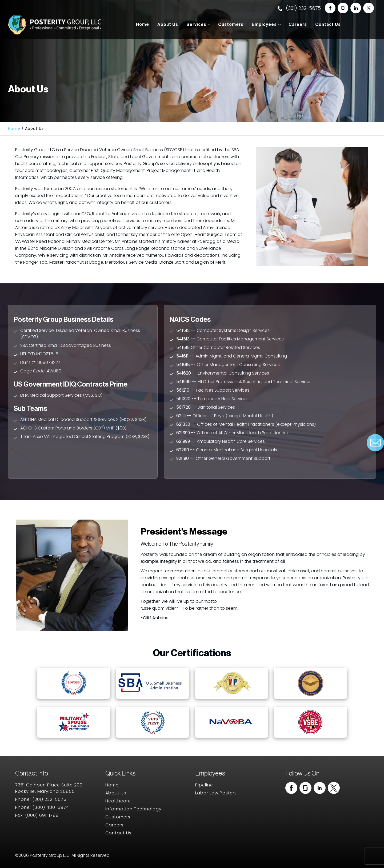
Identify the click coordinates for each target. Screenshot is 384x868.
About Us (168, 25)
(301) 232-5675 (299, 8)
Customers (231, 25)
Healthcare (118, 801)
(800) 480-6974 (51, 807)
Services (196, 25)
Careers (298, 25)
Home (143, 25)
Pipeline (204, 785)
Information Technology (133, 809)
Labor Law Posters (216, 793)
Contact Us (328, 25)
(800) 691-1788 (42, 815)
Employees (264, 25)
